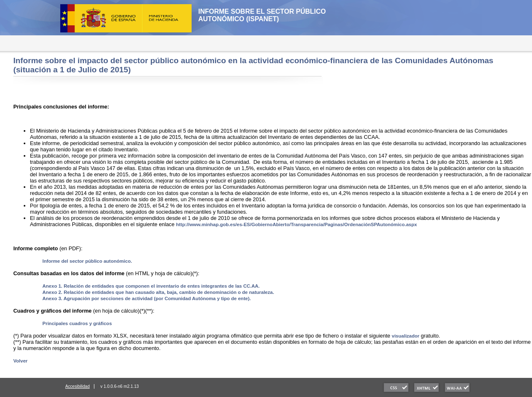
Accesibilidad (78, 386)
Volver (20, 361)
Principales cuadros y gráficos (77, 323)
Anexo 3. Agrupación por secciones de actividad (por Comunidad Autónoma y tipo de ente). (147, 298)
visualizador (406, 336)
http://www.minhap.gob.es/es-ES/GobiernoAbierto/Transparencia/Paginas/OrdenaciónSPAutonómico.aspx (296, 224)
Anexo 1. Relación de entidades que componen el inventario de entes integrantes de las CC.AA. (151, 286)
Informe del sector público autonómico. (87, 261)
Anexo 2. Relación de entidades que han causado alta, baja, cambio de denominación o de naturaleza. (158, 292)
